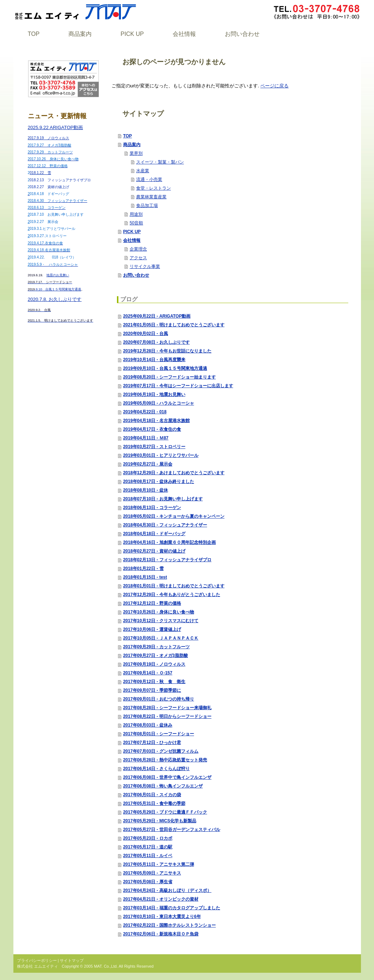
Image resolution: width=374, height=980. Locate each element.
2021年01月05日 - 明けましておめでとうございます (174, 325)
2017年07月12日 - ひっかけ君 (152, 743)
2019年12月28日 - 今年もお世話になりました (167, 351)
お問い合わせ (136, 275)
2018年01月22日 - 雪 (143, 568)
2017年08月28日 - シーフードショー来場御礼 (167, 708)
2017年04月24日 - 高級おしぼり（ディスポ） (167, 890)
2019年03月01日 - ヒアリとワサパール (161, 455)
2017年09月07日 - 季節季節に (152, 690)
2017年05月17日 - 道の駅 (148, 847)
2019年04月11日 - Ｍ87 (146, 438)
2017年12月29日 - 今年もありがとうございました (172, 595)
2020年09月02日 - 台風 (146, 334)
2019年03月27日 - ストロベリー (154, 447)
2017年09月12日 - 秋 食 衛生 (154, 682)
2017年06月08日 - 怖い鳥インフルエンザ (163, 786)
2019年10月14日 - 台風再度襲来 (154, 360)
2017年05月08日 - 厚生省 (148, 882)
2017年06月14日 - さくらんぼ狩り (156, 769)
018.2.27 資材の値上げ (49, 187)
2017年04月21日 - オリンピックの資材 (161, 899)
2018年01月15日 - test (145, 577)
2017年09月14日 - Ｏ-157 (148, 673)
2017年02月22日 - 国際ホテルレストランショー (169, 925)
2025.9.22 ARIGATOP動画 (56, 127)
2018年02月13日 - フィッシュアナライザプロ (167, 560)
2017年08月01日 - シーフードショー (159, 734)
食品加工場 (147, 206)
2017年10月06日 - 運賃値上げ (152, 629)
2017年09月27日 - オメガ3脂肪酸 (156, 656)
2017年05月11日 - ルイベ (148, 856)
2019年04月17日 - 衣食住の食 (152, 429)
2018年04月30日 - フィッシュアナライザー (165, 525)
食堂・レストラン (154, 188)
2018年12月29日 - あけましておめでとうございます (174, 473)
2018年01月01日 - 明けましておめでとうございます (174, 586)
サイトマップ (72, 960)
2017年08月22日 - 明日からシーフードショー (167, 716)
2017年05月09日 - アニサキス (152, 873)
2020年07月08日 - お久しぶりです (156, 342)
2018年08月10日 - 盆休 (146, 490)
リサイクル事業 (145, 266)
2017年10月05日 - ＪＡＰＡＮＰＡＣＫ (161, 638)
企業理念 (138, 249)
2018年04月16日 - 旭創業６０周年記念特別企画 (169, 542)
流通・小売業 (149, 179)
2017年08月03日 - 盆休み (148, 725)
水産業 (143, 171)
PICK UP (132, 232)
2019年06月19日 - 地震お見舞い (154, 394)
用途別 (136, 214)
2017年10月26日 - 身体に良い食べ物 (159, 612)
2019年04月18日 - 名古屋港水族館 (156, 421)
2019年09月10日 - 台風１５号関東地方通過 (165, 368)
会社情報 (132, 240)
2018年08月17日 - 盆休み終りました (159, 481)
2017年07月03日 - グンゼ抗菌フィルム (161, 751)
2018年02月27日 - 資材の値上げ (154, 551)
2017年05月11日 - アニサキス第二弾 (159, 864)
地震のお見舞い (58, 275)
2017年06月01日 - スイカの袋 (152, 795)
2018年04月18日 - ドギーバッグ (154, 534)
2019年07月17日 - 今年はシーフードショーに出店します (178, 386)
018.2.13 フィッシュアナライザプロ (60, 180)
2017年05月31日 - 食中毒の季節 (154, 803)
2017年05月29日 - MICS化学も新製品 (160, 821)
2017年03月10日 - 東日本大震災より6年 (162, 917)
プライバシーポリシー (37, 960)
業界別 (136, 153)
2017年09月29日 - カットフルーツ (156, 647)
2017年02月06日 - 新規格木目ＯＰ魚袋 (161, 934)
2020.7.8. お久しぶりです (55, 299)
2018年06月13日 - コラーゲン (152, 508)
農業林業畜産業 (151, 197)
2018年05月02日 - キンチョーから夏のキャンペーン (174, 516)
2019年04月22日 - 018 (145, 412)
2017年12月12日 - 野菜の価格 (152, 603)
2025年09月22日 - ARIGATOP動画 (157, 316)
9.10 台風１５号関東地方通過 (55, 289)
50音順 (136, 223)
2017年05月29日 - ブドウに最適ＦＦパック (165, 812)
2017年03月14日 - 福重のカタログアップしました (172, 908)
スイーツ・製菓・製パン (160, 162)
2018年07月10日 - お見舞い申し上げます (163, 499)
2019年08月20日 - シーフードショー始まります (169, 377)
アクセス (138, 258)
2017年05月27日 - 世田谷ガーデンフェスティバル (172, 830)
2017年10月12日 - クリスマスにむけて (161, 621)
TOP (127, 136)
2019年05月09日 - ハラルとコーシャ (159, 403)
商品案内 (132, 145)
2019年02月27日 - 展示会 (148, 464)
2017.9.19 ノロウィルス (49, 138)
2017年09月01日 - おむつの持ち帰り (159, 699)
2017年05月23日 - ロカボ (148, 838)
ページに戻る (274, 86)
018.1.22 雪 (40, 173)
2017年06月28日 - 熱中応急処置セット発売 (165, 760)
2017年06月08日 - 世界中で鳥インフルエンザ (167, 777)
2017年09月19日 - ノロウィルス (154, 664)
